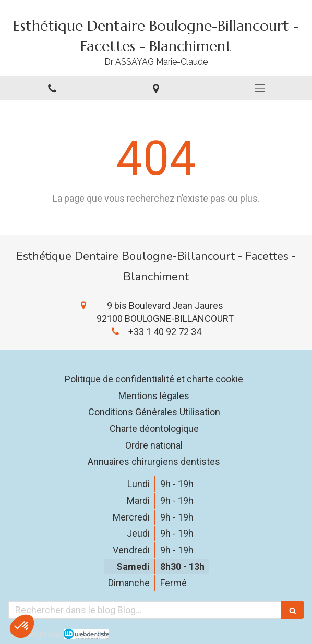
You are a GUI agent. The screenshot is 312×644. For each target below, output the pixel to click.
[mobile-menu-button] (260, 88)
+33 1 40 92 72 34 (165, 332)
